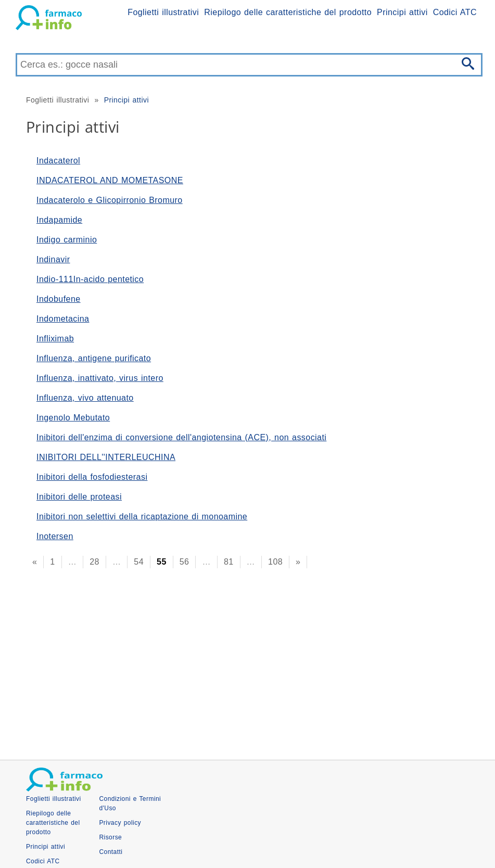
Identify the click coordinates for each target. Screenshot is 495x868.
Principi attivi (402, 12)
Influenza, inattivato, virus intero (100, 378)
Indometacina (63, 319)
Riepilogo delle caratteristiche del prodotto (288, 12)
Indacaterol (58, 161)
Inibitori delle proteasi (79, 497)
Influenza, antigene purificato (94, 358)
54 (139, 562)
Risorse (110, 837)
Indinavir (53, 259)
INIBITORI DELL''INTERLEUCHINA (106, 457)
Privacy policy (120, 823)
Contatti (111, 852)
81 (229, 562)
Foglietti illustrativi (163, 12)
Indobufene (59, 299)
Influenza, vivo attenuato (85, 398)
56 (185, 562)
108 (275, 562)
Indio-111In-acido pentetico (90, 279)
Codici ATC (455, 12)
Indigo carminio (67, 240)
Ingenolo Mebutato (73, 418)
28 (94, 562)
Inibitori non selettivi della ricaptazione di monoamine (142, 516)
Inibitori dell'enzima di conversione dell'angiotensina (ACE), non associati (181, 437)
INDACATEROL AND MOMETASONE (110, 180)
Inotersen (55, 536)
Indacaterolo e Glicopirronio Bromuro (110, 200)
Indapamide (59, 220)
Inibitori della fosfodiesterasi (92, 477)
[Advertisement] (247, 661)
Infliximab (55, 339)
